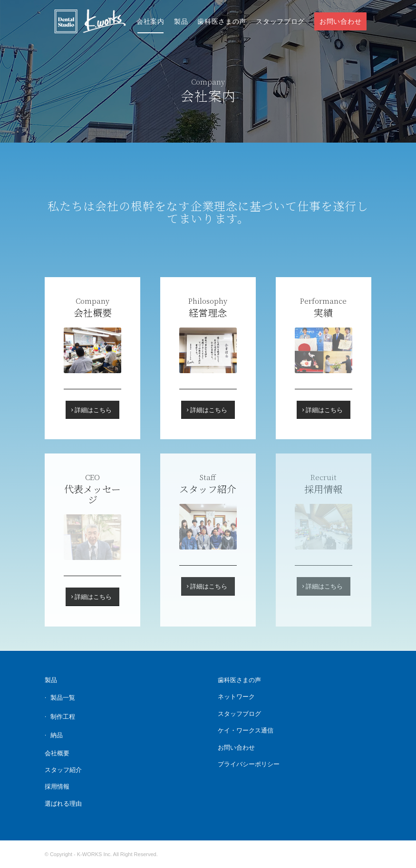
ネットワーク (236, 697)
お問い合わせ (236, 747)
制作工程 (63, 717)
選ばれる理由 (63, 804)
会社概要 (57, 753)
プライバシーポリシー (249, 764)
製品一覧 (63, 698)
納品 (57, 735)
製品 (51, 680)
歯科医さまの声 (239, 680)
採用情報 (57, 786)
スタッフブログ (239, 714)
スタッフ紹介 (63, 770)
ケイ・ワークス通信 (246, 730)
